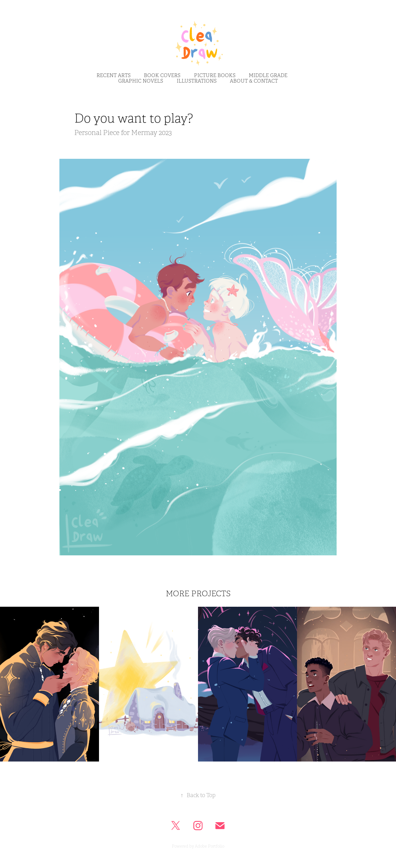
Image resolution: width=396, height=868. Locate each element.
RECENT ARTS (114, 76)
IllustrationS (197, 81)
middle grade (268, 76)
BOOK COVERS (162, 76)
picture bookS (215, 76)
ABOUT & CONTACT (254, 81)
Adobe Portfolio (210, 846)
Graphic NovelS (141, 81)
